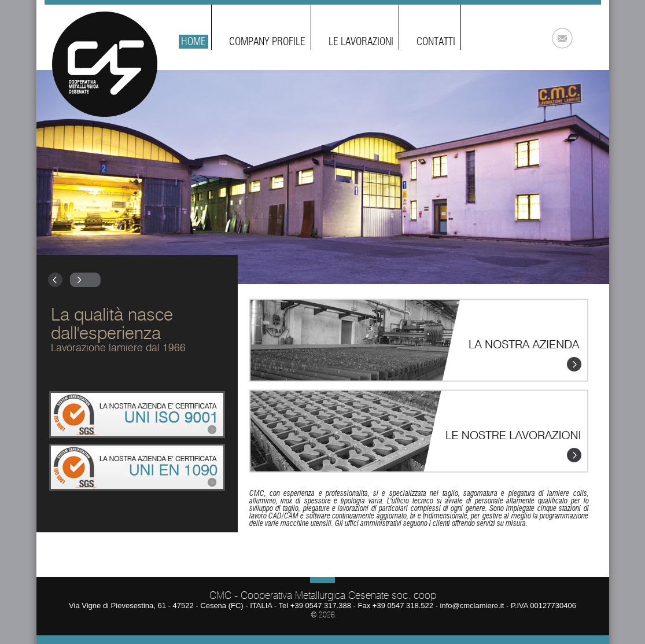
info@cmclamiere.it (472, 606)
